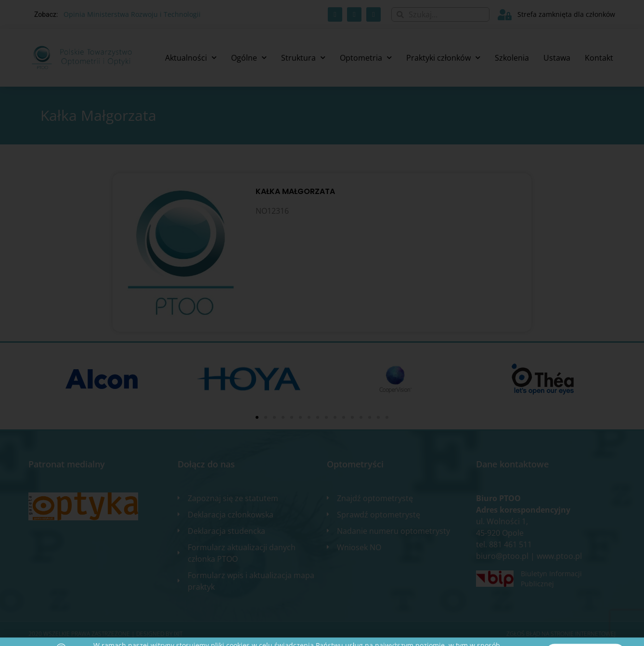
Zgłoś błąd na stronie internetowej (561, 634)
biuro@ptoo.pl (502, 556)
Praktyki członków (443, 58)
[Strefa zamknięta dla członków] (505, 15)
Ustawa (557, 58)
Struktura (303, 58)
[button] (257, 417)
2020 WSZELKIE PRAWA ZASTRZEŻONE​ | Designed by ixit (105, 634)
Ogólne (249, 58)
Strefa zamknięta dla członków (566, 14)
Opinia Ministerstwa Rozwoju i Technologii (132, 14)
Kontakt (599, 58)
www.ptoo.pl (559, 556)
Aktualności (191, 58)
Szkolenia (512, 58)
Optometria (366, 58)
